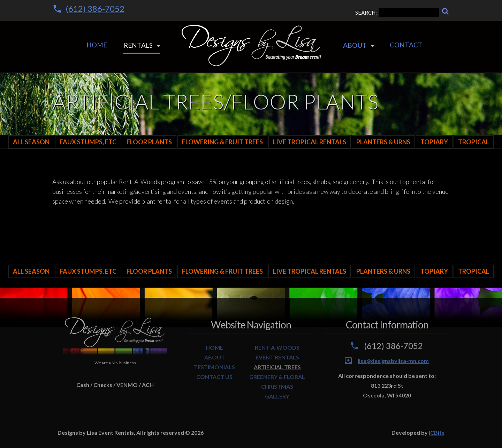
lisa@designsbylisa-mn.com (393, 361)
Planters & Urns (383, 142)
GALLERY (277, 396)
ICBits (437, 432)
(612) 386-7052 (95, 9)
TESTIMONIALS (214, 367)
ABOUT (215, 357)
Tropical (474, 142)
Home (97, 45)
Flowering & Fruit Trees (222, 142)
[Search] (445, 11)
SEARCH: (397, 12)
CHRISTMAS (277, 386)
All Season (31, 142)
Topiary (434, 142)
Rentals (138, 45)
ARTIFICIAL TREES (277, 367)
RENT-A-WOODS (277, 347)
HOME (214, 347)
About (355, 45)
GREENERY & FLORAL (277, 377)
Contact (406, 45)
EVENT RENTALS (277, 357)
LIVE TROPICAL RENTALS (310, 142)
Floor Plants (149, 142)
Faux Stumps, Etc (88, 142)
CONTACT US (214, 377)
